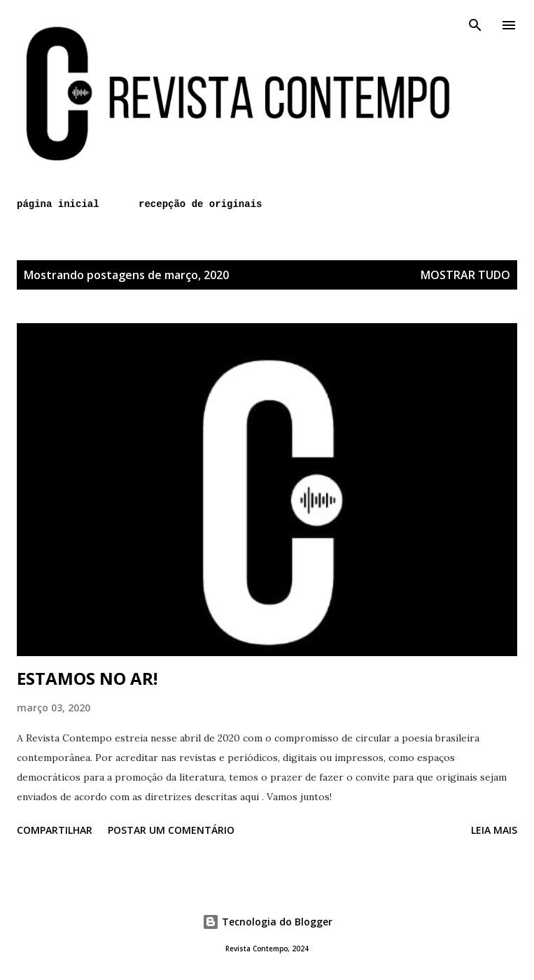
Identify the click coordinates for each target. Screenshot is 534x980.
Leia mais (494, 830)
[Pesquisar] (475, 25)
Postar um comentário (171, 830)
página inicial (58, 204)
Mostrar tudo (465, 275)
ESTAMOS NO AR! (87, 678)
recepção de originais (200, 204)
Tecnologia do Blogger (267, 922)
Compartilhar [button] (55, 830)
